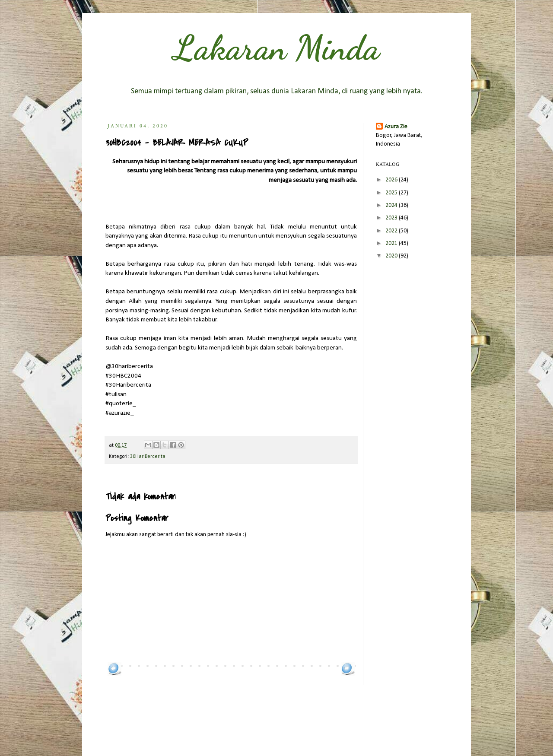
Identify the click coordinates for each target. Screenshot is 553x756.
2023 (392, 218)
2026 (392, 180)
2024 (392, 205)
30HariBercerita (148, 457)
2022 (392, 231)
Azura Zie (396, 127)
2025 (392, 193)
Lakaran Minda (276, 48)
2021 (392, 243)
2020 (392, 256)
